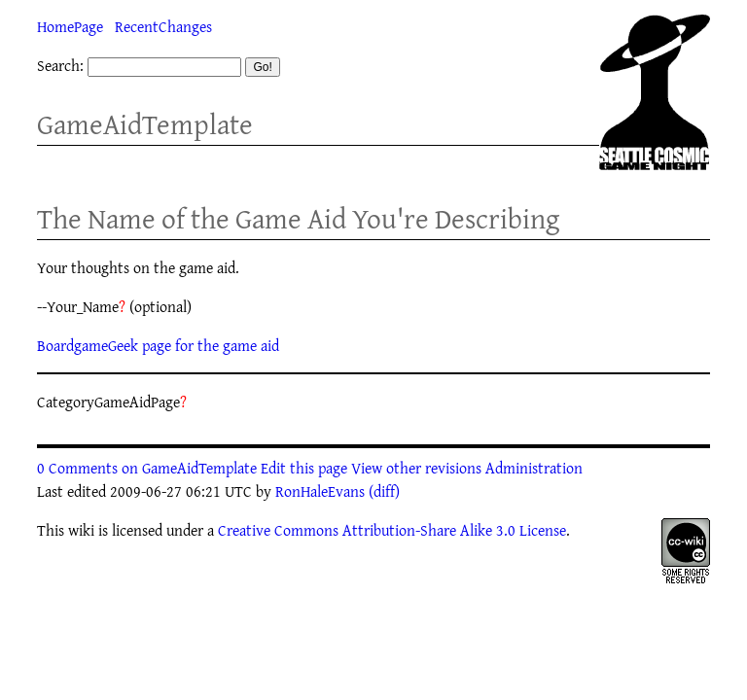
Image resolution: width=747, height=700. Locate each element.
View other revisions (416, 468)
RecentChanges (163, 26)
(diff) (384, 491)
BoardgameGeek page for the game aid (158, 345)
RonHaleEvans (320, 491)
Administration (534, 468)
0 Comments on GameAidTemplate (147, 468)
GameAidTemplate (145, 124)
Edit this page (304, 468)
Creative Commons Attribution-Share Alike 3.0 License (392, 530)
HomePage (70, 26)
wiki (81, 530)
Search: (60, 65)
